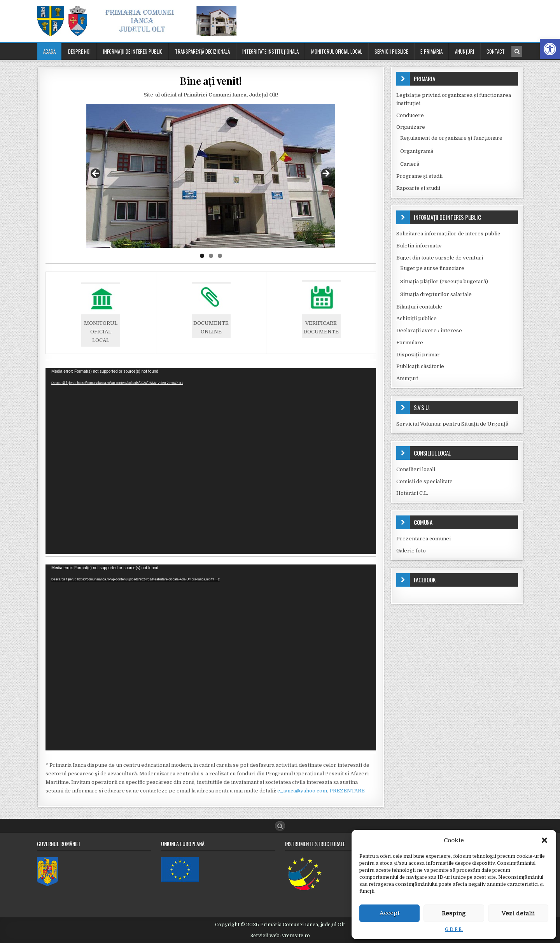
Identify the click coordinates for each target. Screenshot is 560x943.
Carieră (410, 164)
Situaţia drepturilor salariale (436, 294)
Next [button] (325, 174)
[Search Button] (280, 826)
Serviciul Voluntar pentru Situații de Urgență (452, 424)
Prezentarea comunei (423, 539)
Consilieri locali (416, 469)
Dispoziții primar (418, 355)
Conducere (410, 115)
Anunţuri (465, 51)
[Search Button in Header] (517, 51)
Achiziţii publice (416, 318)
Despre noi (79, 51)
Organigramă (417, 151)
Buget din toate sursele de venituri (440, 258)
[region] (211, 176)
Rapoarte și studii (418, 188)
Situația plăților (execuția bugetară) (444, 281)
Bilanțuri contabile (419, 307)
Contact (496, 51)
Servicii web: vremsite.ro (280, 936)
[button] (550, 49)
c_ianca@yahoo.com (302, 791)
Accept (390, 913)
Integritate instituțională (270, 51)
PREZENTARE (347, 791)
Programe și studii (419, 176)
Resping (454, 913)
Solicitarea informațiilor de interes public (448, 234)
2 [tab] (211, 256)
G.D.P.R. (454, 929)
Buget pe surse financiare (432, 268)
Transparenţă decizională (202, 51)
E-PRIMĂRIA (431, 51)
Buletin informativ (419, 246)
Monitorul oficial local (337, 51)
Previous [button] (96, 174)
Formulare (410, 343)
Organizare (411, 127)
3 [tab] (220, 256)
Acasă (49, 51)
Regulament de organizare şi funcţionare (451, 138)
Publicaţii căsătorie (420, 366)
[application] (211, 461)
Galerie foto (411, 551)
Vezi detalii (518, 913)
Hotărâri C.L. (412, 493)
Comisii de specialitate (424, 481)
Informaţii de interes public (133, 51)
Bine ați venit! (211, 81)
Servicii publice (391, 51)
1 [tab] (202, 256)
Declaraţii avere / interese (429, 330)
